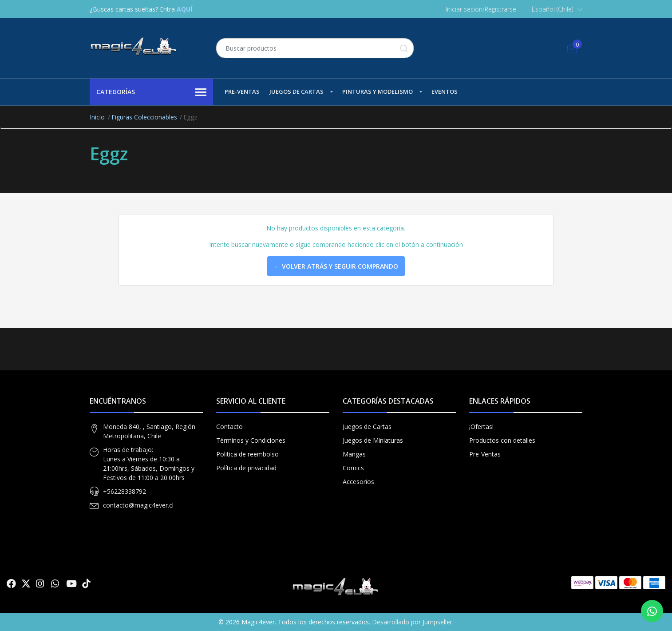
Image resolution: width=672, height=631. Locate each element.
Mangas (354, 454)
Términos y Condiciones (251, 440)
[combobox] (315, 48)
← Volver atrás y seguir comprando (336, 266)
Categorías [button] (151, 92)
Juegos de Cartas (296, 91)
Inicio (97, 117)
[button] (557, 9)
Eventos (445, 91)
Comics (353, 468)
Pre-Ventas (242, 91)
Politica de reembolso (247, 454)
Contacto (229, 427)
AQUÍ (184, 9)
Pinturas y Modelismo (378, 91)
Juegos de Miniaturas (373, 440)
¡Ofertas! (481, 427)
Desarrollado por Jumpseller (412, 622)
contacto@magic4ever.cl (138, 505)
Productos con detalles (502, 440)
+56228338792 (125, 491)
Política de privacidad (246, 468)
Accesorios (358, 482)
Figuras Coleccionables (144, 117)
